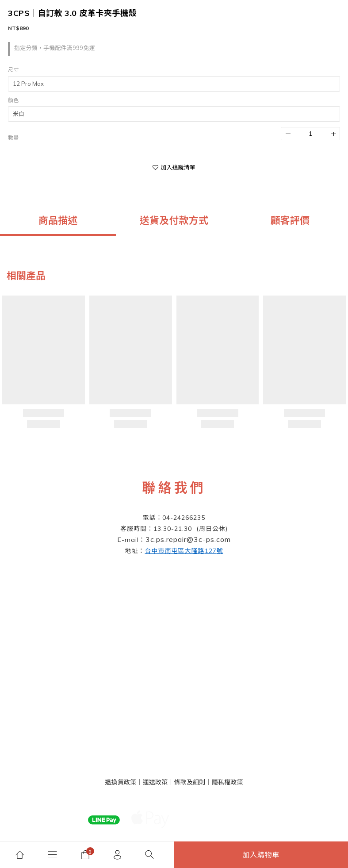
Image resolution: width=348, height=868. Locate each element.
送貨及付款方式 (174, 220)
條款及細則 (190, 782)
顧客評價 (290, 220)
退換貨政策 (120, 782)
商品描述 (58, 220)
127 (184, 551)
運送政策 (155, 782)
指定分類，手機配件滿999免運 (55, 48)
